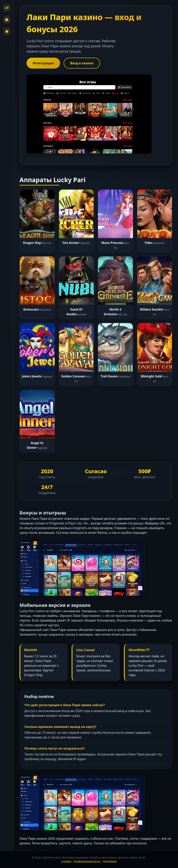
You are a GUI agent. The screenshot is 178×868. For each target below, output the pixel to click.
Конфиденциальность (87, 861)
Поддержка (110, 861)
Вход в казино (82, 63)
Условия (66, 861)
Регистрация (43, 63)
